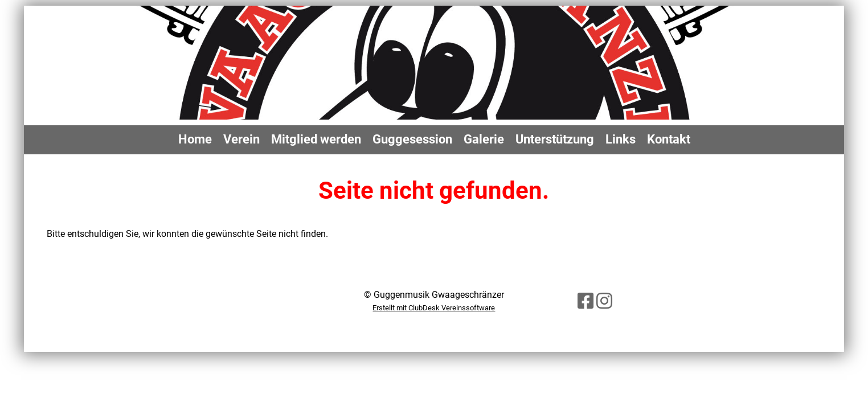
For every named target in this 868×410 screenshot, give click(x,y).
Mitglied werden (316, 139)
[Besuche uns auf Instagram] (604, 301)
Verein (241, 139)
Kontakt (669, 139)
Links (621, 139)
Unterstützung (555, 139)
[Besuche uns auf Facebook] (586, 301)
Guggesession (412, 139)
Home (195, 139)
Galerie (484, 139)
